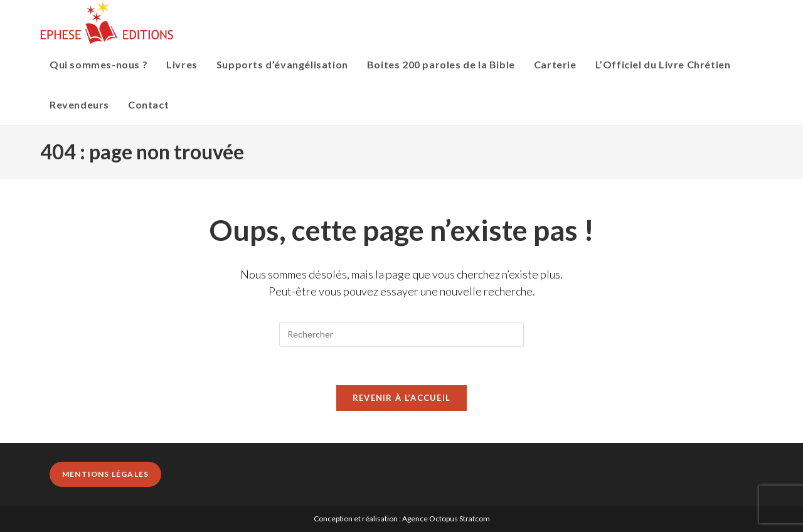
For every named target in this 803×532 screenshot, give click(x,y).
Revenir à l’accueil (402, 398)
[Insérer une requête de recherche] (401, 334)
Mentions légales (105, 474)
